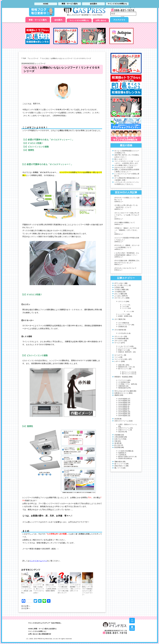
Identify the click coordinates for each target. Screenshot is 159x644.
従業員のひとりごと (121, 393)
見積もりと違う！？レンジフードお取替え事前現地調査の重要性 (51, 588)
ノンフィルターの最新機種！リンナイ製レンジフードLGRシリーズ (75, 588)
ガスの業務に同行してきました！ (126, 165)
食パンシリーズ (120, 464)
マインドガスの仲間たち (79, 20)
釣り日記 (117, 445)
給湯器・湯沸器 (123, 316)
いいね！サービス (124, 346)
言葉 (116, 441)
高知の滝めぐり (120, 466)
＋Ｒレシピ (129, 311)
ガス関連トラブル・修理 (126, 384)
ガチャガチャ (119, 341)
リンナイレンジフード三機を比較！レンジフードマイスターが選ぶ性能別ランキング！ (63, 589)
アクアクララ (119, 20)
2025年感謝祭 (123, 416)
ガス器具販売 (123, 382)
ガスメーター (119, 336)
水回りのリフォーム (121, 421)
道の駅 (117, 443)
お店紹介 (117, 287)
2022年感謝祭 (123, 410)
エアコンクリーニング (125, 348)
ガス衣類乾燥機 (120, 339)
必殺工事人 (122, 365)
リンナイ (125, 308)
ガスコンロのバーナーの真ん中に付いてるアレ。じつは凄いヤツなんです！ (127, 215)
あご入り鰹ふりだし (121, 285)
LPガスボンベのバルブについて (125, 268)
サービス (117, 343)
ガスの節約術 (119, 330)
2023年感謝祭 (123, 412)
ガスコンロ (122, 301)
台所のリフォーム (124, 428)
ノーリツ (125, 305)
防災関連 (117, 447)
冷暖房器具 (122, 386)
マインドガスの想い (121, 359)
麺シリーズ (118, 468)
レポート (117, 361)
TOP (24, 58)
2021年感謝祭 (123, 408)
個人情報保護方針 (45, 634)
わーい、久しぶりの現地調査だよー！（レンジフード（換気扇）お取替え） (27, 589)
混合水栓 (121, 432)
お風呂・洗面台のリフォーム (128, 424)
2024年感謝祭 (123, 414)
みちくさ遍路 (119, 294)
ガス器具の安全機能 (125, 451)
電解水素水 (118, 462)
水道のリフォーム (124, 430)
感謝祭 (117, 395)
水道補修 (117, 435)
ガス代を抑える (123, 333)
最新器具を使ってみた (125, 367)
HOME (30, 629)
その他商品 (118, 292)
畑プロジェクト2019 (128, 374)
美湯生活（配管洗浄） (125, 352)
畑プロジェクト (123, 369)
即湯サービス (123, 350)
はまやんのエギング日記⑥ (124, 167)
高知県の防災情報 (124, 458)
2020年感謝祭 (123, 406)
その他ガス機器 (120, 290)
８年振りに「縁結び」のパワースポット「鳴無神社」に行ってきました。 (127, 230)
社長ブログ (118, 439)
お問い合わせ (101, 20)
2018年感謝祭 (123, 402)
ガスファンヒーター (125, 325)
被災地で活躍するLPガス (126, 457)
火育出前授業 (119, 437)
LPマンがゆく (119, 283)
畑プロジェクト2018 (128, 372)
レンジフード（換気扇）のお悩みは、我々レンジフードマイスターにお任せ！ (39, 589)
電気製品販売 (123, 388)
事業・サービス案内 (38, 20)
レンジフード (34, 58)
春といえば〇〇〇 (121, 159)
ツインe (117, 357)
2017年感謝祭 (123, 401)
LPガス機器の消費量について (125, 223)
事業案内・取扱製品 (121, 377)
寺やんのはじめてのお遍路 (124, 391)
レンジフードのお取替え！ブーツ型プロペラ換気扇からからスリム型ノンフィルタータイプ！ (87, 590)
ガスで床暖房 (123, 323)
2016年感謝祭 (123, 399)
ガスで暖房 (118, 319)
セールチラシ (119, 355)
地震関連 (121, 453)
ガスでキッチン (120, 298)
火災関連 (121, 455)
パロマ (124, 307)
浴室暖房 (121, 327)
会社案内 (58, 20)
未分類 (117, 419)
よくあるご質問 (120, 296)
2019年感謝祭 (123, 404)
